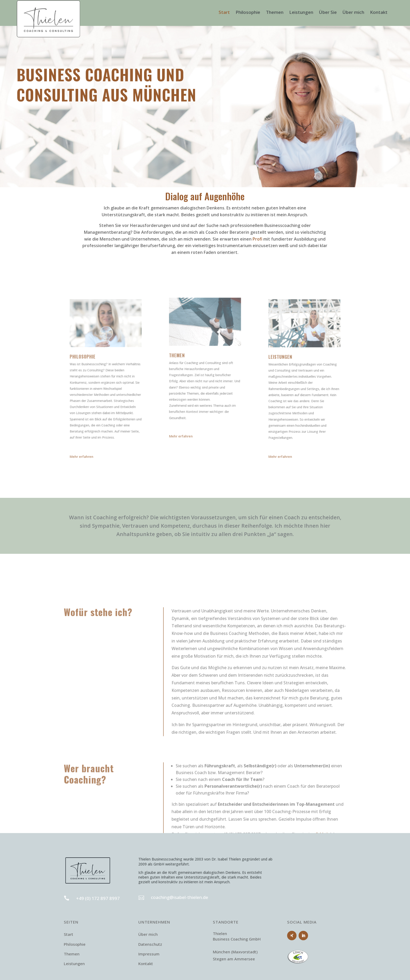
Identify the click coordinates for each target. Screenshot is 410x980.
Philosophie (248, 13)
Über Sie (328, 13)
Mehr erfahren (90, 457)
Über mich (353, 13)
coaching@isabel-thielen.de (180, 897)
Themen (275, 13)
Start (224, 13)
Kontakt (379, 13)
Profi (257, 239)
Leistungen (301, 13)
